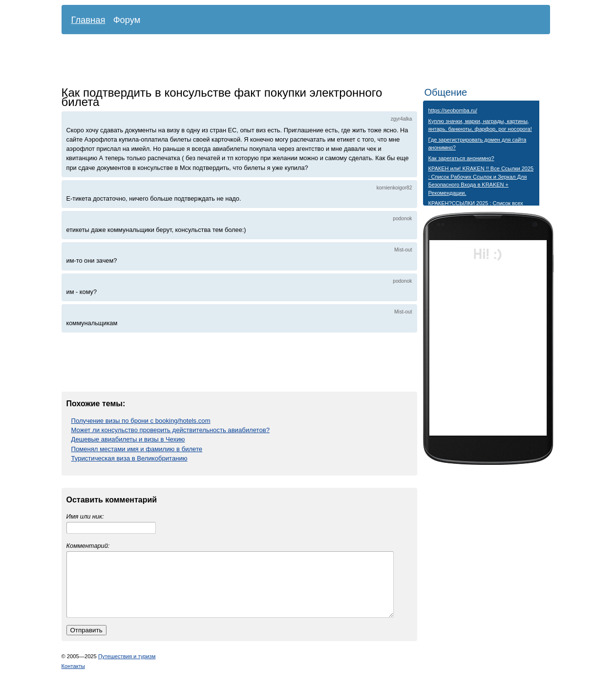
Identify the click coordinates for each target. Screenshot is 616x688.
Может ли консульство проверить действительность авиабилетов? (170, 430)
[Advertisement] (298, 61)
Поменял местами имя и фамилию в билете (137, 449)
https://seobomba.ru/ (453, 110)
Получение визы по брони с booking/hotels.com (141, 421)
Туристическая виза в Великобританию (129, 458)
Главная (88, 20)
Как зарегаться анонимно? (461, 158)
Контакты (73, 678)
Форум (127, 20)
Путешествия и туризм (127, 668)
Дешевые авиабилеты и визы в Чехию (128, 439)
